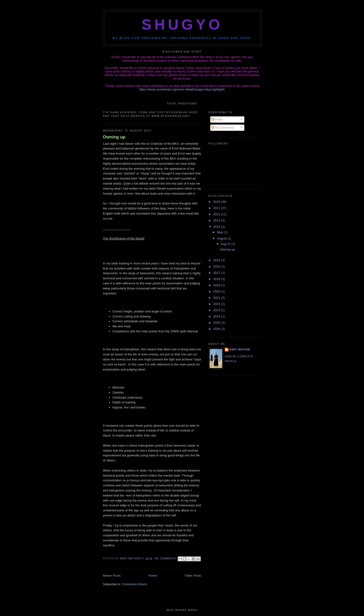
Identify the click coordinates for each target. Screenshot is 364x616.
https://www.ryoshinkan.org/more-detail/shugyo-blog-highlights (182, 89)
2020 (217, 291)
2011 (217, 208)
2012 (217, 214)
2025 (217, 323)
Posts (217, 119)
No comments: (166, 559)
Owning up (114, 137)
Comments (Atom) (135, 584)
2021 (217, 298)
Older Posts (193, 576)
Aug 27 (226, 244)
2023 (217, 310)
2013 (217, 220)
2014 (217, 227)
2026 (217, 329)
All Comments (223, 128)
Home (153, 576)
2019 (217, 285)
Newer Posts (112, 576)
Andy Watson (240, 350)
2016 (217, 266)
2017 (217, 273)
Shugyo (182, 24)
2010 (217, 202)
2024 (217, 316)
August (222, 238)
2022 (217, 304)
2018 (217, 279)
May (220, 232)
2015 (217, 260)
